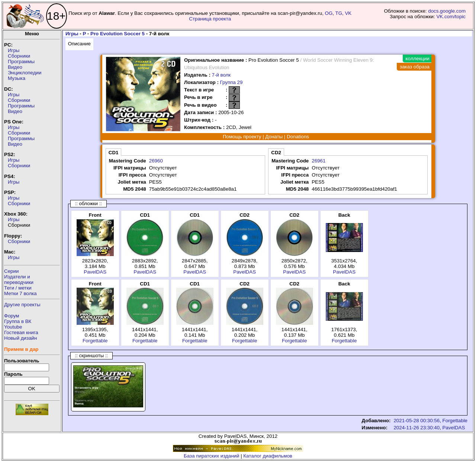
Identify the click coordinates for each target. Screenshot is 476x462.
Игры (14, 50)
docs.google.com (447, 11)
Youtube (13, 327)
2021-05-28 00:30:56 (416, 421)
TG (339, 13)
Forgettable (95, 341)
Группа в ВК (18, 321)
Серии (11, 271)
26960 (156, 161)
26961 (319, 161)
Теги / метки (18, 288)
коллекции (418, 59)
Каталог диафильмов (268, 456)
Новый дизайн (20, 338)
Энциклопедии (25, 73)
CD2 (276, 153)
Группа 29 (231, 82)
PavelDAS (95, 272)
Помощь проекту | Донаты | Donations (266, 137)
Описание (79, 44)
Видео (15, 67)
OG (329, 13)
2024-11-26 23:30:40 (416, 428)
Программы (21, 62)
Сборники (19, 56)
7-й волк (221, 75)
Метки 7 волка (20, 293)
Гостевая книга (21, 332)
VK (348, 13)
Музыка (17, 78)
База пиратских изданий (211, 456)
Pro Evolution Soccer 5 (118, 34)
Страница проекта (210, 19)
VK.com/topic (451, 17)
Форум (12, 316)
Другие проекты (22, 305)
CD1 (114, 153)
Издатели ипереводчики (19, 280)
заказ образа (415, 67)
